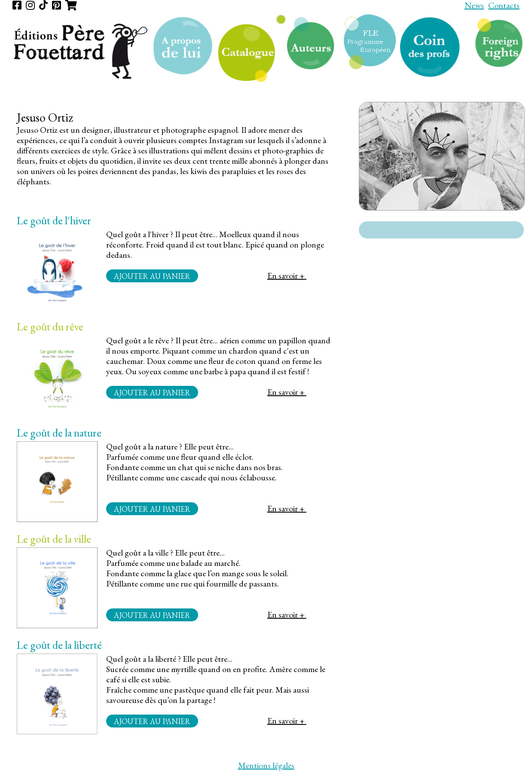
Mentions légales (266, 765)
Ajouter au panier (152, 276)
